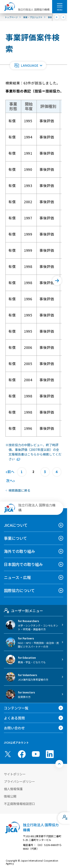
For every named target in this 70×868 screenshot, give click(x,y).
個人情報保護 (13, 789)
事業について (15, 538)
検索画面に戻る (19, 490)
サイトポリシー (15, 774)
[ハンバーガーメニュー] (60, 5)
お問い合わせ (14, 728)
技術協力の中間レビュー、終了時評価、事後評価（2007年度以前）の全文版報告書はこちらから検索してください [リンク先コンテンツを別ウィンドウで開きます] (35, 452)
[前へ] (57, 17)
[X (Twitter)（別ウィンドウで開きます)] (8, 754)
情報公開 (10, 796)
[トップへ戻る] (59, 764)
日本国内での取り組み (23, 564)
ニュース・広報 (17, 577)
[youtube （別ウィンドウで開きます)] (36, 754)
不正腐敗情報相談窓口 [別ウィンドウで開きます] (19, 804)
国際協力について (19, 590)
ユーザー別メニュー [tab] (23, 611)
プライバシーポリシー (19, 781)
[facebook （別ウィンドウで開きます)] (22, 754)
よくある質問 (14, 718)
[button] (28, 66)
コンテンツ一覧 (16, 708)
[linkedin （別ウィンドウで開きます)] (50, 754)
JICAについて (16, 525)
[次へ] (63, 17)
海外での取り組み (19, 551)
